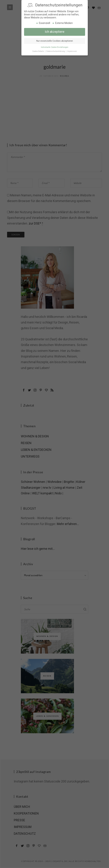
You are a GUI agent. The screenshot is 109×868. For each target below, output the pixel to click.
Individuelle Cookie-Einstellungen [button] (55, 47)
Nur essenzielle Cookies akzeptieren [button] (55, 40)
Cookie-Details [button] (38, 51)
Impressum (72, 51)
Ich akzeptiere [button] (55, 31)
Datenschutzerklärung (56, 51)
